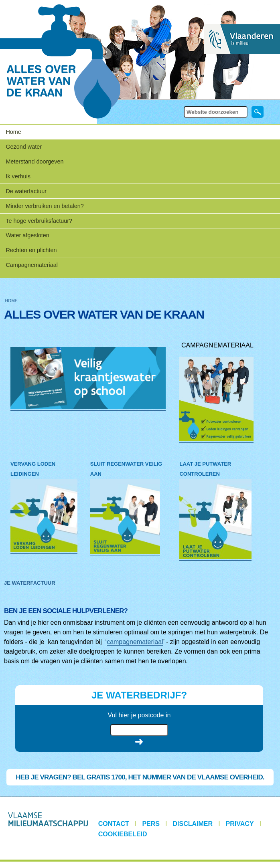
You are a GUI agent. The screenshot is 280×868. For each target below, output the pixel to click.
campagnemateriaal (135, 642)
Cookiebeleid (123, 834)
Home (13, 132)
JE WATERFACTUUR (30, 583)
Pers (151, 824)
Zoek (183, 105)
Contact (114, 824)
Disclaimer (193, 824)
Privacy (240, 824)
